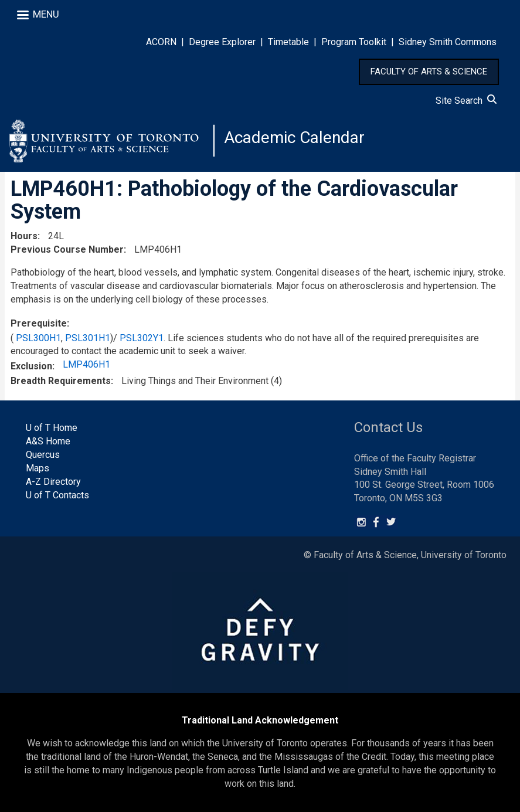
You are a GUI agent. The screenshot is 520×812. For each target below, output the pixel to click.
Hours (24, 236)
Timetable (288, 42)
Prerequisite (39, 323)
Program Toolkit (354, 42)
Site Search (466, 101)
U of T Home (52, 428)
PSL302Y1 (142, 338)
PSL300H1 (38, 338)
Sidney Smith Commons (448, 42)
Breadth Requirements (61, 381)
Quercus (43, 455)
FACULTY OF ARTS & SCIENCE (429, 72)
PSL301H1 (88, 338)
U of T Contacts (57, 495)
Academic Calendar (294, 137)
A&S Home (48, 441)
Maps (38, 468)
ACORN (161, 42)
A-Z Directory (53, 482)
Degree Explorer (222, 42)
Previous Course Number (67, 249)
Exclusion (31, 366)
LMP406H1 (86, 364)
